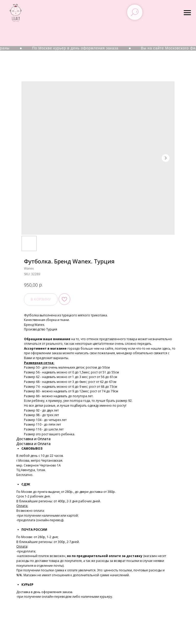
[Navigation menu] (187, 13)
